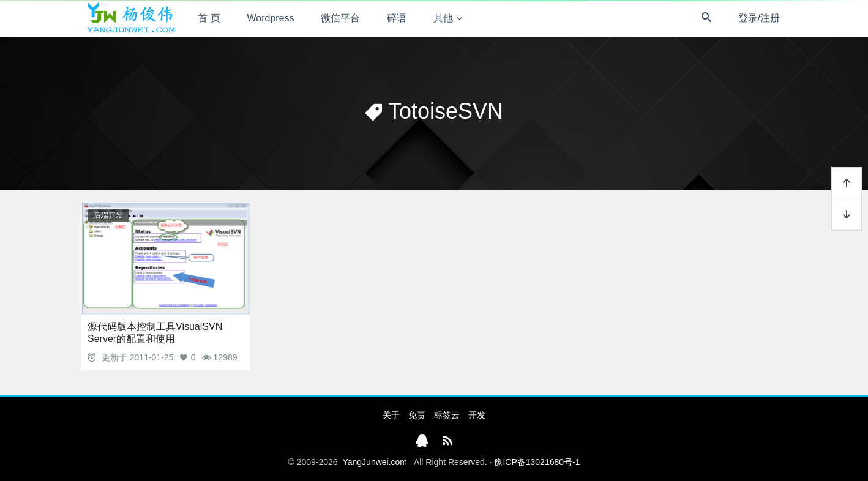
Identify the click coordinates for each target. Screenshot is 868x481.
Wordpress (271, 18)
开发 (477, 415)
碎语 (397, 18)
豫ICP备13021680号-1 (537, 462)
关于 (391, 415)
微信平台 (340, 18)
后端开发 (108, 215)
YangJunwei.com (375, 462)
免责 (417, 415)
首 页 (209, 18)
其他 (443, 18)
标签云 (447, 415)
